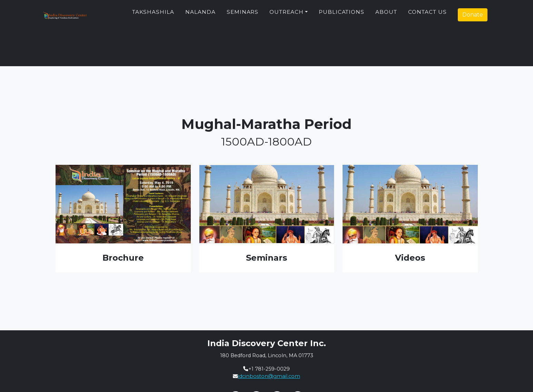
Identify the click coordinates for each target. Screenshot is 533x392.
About (386, 15)
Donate (473, 17)
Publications (342, 15)
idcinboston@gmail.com (269, 376)
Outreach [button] (287, 15)
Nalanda (200, 15)
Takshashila (153, 15)
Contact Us (427, 15)
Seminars (243, 15)
